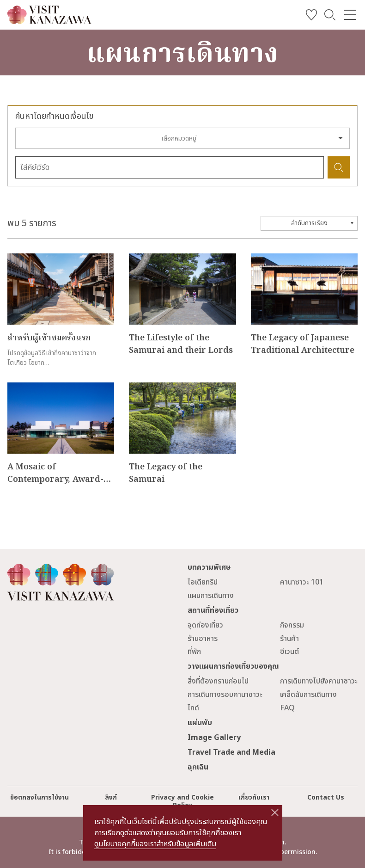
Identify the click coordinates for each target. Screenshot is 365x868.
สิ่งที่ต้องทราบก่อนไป (218, 681)
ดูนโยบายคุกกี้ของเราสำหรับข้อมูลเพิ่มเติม (155, 844)
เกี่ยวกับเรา (254, 797)
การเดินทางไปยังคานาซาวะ (319, 681)
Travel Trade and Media (231, 752)
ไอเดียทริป (203, 582)
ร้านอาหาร (203, 639)
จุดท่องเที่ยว (205, 625)
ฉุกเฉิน (198, 767)
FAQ (287, 708)
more (16, 258)
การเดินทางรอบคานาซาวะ (225, 695)
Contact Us (326, 797)
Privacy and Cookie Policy (182, 801)
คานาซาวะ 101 (302, 582)
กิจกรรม (292, 625)
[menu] (350, 15)
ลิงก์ (111, 797)
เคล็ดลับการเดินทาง (308, 695)
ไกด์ (193, 708)
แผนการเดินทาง (211, 596)
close (275, 813)
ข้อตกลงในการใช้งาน (40, 797)
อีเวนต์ (289, 652)
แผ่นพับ (200, 723)
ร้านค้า (289, 639)
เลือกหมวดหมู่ (179, 139)
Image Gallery (214, 738)
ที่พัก (194, 652)
